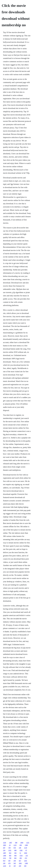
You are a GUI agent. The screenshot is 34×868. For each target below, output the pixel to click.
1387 (11, 843)
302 (15, 853)
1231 (28, 843)
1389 (26, 863)
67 (26, 850)
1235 (5, 866)
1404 (22, 843)
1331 (10, 850)
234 (4, 850)
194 (15, 861)
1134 (26, 848)
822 (10, 853)
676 (15, 848)
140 (20, 848)
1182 (21, 850)
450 (21, 845)
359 (25, 866)
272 (26, 858)
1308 (26, 845)
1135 (15, 845)
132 (27, 856)
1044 (26, 853)
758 (9, 848)
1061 (20, 863)
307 (9, 861)
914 (4, 861)
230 (4, 863)
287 (4, 848)
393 (21, 858)
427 (20, 861)
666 (15, 856)
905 (10, 856)
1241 (26, 861)
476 (9, 863)
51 (20, 853)
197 (15, 866)
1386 (5, 856)
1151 (4, 858)
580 (16, 843)
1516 (21, 856)
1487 (5, 853)
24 (10, 845)
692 (15, 858)
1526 (5, 843)
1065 (5, 845)
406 (15, 850)
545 (15, 863)
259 (20, 866)
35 (10, 866)
